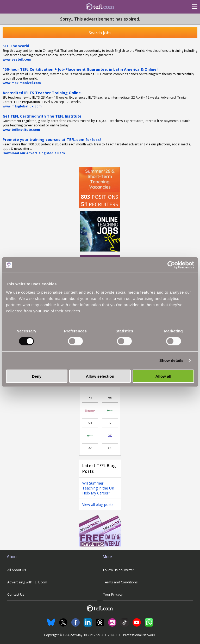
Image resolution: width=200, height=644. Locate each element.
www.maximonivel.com (22, 83)
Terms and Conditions (120, 582)
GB (110, 398)
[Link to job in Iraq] (110, 410)
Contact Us (16, 594)
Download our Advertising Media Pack (34, 153)
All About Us (17, 570)
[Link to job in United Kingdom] (90, 410)
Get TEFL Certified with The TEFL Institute (42, 116)
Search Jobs (100, 33)
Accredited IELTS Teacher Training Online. (42, 93)
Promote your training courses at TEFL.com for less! (52, 140)
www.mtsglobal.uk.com (22, 106)
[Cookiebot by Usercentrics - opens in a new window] (171, 265)
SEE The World (16, 46)
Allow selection (100, 376)
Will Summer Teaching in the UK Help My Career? (98, 488)
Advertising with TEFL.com (27, 582)
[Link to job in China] (110, 436)
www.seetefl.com (17, 59)
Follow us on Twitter (119, 570)
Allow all (163, 376)
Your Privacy (113, 594)
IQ (110, 423)
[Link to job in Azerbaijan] (90, 436)
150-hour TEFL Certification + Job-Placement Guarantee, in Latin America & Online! (80, 69)
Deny (37, 376)
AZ (90, 448)
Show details (171, 360)
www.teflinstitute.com (21, 130)
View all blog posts (98, 504)
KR (90, 398)
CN (110, 448)
